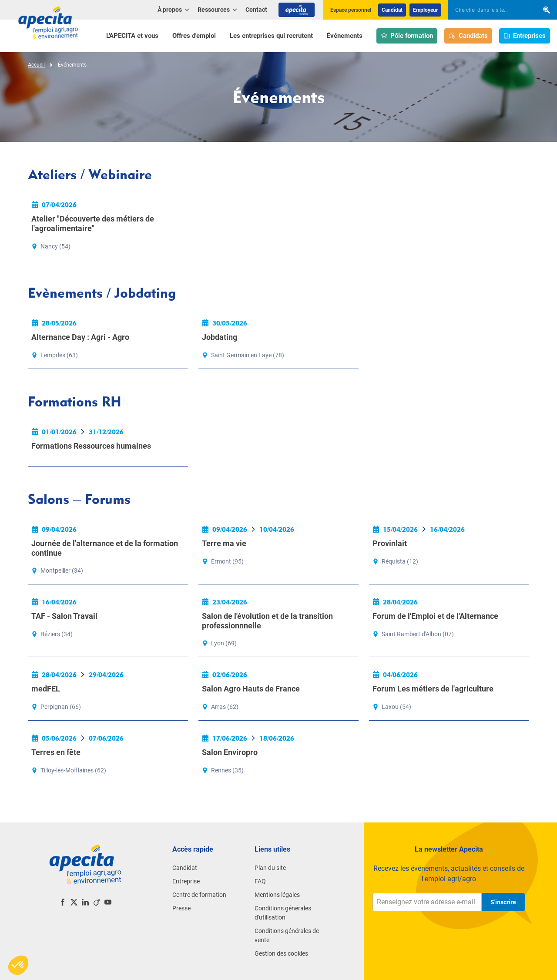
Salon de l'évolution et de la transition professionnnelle (267, 621)
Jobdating (220, 337)
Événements (345, 36)
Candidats (468, 36)
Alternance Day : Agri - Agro (80, 337)
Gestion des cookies (281, 953)
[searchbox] (489, 10)
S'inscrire (503, 902)
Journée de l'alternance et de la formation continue (105, 548)
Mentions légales (277, 895)
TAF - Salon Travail (64, 616)
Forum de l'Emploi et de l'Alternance (435, 616)
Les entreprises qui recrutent (271, 36)
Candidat (392, 10)
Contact (256, 10)
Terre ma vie (224, 543)
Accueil (36, 65)
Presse (181, 908)
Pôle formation (407, 36)
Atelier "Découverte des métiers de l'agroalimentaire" (93, 223)
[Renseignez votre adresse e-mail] (427, 902)
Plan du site (270, 868)
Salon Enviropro (230, 752)
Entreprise (186, 881)
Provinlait (390, 543)
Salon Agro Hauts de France (251, 689)
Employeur (425, 10)
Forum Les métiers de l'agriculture (433, 689)
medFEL (46, 689)
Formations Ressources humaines (91, 446)
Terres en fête (56, 752)
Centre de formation (199, 895)
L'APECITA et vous (132, 36)
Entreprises (525, 36)
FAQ (260, 881)
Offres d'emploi (194, 36)
